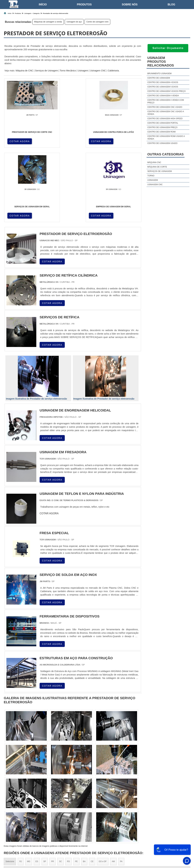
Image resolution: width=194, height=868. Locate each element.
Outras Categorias (166, 154)
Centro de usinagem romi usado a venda (166, 138)
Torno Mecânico (68, 71)
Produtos (84, 5)
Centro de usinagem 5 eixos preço (167, 91)
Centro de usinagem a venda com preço (166, 101)
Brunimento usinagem (159, 74)
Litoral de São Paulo (113, 814)
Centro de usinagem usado (162, 143)
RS (68, 788)
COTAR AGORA (20, 141)
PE (76, 788)
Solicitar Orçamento (168, 48)
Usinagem (83, 71)
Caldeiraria (113, 71)
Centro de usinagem (159, 78)
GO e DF (103, 788)
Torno (151, 176)
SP (45, 788)
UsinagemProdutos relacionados (161, 62)
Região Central (12, 814)
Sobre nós (130, 5)
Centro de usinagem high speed (165, 119)
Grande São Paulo (91, 814)
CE (92, 788)
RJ (21, 788)
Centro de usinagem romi (97, 22)
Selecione (10, 788)
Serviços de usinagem (160, 171)
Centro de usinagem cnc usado (165, 107)
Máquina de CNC (24, 71)
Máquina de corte (157, 167)
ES (37, 788)
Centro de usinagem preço (162, 127)
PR (53, 788)
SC (60, 788)
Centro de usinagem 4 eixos (163, 82)
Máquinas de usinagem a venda (48, 22)
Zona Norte (29, 814)
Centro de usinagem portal (163, 123)
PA (121, 788)
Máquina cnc (154, 162)
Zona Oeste (44, 814)
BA (84, 788)
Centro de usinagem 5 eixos (163, 87)
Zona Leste (72, 814)
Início (43, 5)
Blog (171, 5)
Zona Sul (58, 814)
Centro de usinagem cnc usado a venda (166, 113)
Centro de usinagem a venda (163, 96)
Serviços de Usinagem (46, 71)
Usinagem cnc (155, 185)
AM (113, 788)
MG (29, 788)
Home (139, 848)
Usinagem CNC (98, 71)
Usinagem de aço (74, 22)
